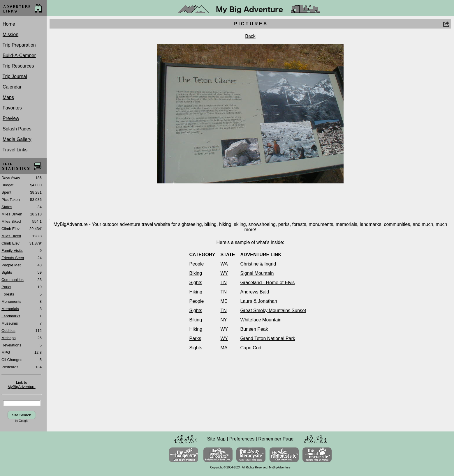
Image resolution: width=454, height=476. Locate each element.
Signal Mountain (257, 273)
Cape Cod (251, 348)
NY (224, 320)
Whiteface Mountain (261, 320)
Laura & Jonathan (259, 301)
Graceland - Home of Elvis (268, 283)
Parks (195, 338)
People (197, 264)
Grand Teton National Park (268, 338)
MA (224, 348)
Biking (196, 273)
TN (223, 283)
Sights (196, 283)
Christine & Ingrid (258, 264)
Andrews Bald (255, 292)
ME (224, 301)
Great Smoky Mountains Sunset (273, 310)
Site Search (22, 415)
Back (250, 36)
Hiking (196, 292)
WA (224, 264)
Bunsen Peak (254, 329)
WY (224, 273)
